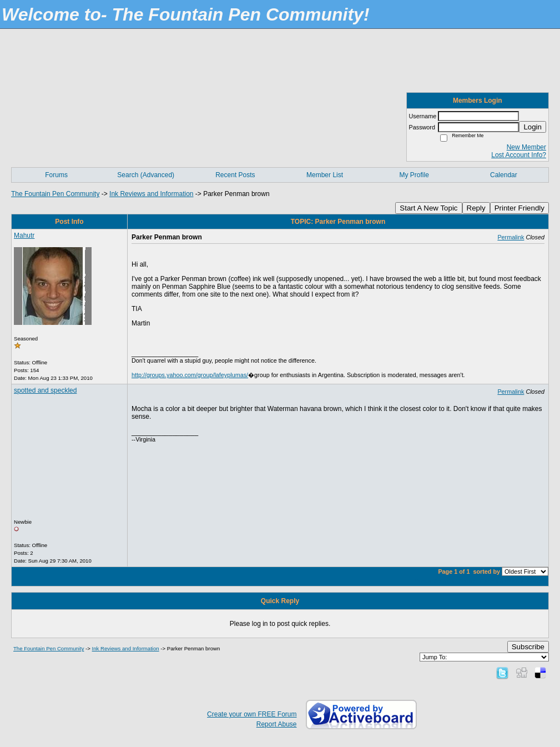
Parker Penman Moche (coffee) (503, 581)
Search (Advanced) (146, 175)
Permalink (511, 237)
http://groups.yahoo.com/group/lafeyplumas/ (190, 375)
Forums (56, 175)
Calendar (504, 175)
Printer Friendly (519, 208)
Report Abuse (277, 724)
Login (533, 127)
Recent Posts (235, 175)
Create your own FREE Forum (252, 714)
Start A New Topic (428, 208)
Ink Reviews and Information (151, 194)
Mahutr (24, 235)
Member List (325, 175)
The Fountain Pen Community (55, 194)
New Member (526, 147)
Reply (476, 208)
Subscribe (528, 647)
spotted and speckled (45, 390)
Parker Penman (436, 581)
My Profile (414, 175)
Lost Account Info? (519, 155)
